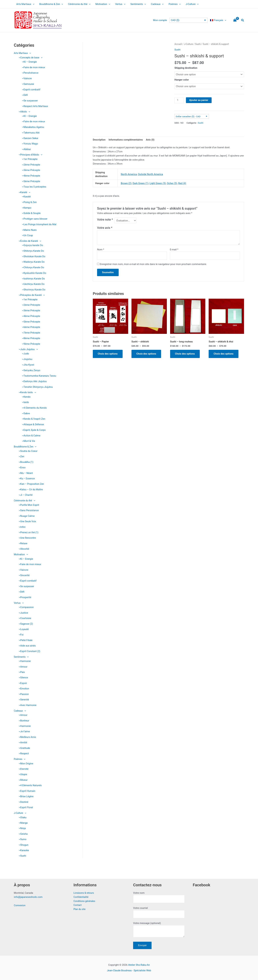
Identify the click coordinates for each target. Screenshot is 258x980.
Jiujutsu (26, 359)
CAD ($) (175, 20)
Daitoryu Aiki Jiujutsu (34, 382)
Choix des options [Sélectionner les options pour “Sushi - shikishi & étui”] (224, 354)
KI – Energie (29, 62)
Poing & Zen (29, 202)
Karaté (24, 192)
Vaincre (26, 78)
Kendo (25, 397)
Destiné (23, 804)
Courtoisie (24, 620)
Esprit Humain (26, 793)
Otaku (22, 820)
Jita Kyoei (27, 365)
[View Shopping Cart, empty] (235, 20)
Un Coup (27, 236)
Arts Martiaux (25, 4)
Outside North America (150, 174)
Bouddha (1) (25, 462)
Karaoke (23, 853)
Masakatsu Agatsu (32, 127)
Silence (23, 679)
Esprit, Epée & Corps (33, 430)
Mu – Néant (25, 474)
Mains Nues (28, 230)
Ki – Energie (25, 560)
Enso (21, 468)
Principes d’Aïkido (30, 155)
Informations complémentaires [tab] (126, 140)
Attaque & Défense (32, 425)
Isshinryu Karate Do (33, 279)
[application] (33, 4)
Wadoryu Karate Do (32, 262)
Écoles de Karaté (29, 241)
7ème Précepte (30, 333)
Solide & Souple (31, 213)
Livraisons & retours (84, 893)
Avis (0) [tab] (150, 140)
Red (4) (182, 183)
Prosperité (24, 599)
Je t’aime (24, 734)
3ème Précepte (30, 170)
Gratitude (24, 750)
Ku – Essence (26, 479)
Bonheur (23, 723)
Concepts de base (30, 57)
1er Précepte (29, 159)
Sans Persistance (28, 511)
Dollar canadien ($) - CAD (188, 116)
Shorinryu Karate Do (33, 290)
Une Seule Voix (27, 522)
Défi (24, 95)
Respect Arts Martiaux (34, 106)
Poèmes (175, 4)
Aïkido (24, 112)
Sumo (22, 842)
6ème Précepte (30, 327)
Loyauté (23, 631)
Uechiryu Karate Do (32, 284)
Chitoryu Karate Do (32, 268)
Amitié (22, 745)
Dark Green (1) (141, 183)
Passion (23, 696)
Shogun (23, 848)
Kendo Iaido (27, 393)
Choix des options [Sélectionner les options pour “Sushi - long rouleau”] (185, 354)
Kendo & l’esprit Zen (33, 419)
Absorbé (23, 550)
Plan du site (80, 909)
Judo (25, 354)
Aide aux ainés (27, 647)
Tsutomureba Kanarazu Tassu (38, 376)
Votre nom (159, 897)
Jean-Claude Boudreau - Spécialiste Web (129, 970)
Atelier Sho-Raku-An (139, 965)
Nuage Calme (26, 517)
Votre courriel (159, 912)
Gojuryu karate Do (32, 245)
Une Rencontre (27, 539)
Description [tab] (99, 140)
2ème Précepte (30, 165)
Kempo (26, 208)
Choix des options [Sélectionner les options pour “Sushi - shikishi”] (146, 354)
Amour (22, 668)
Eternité (23, 771)
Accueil (178, 44)
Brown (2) (126, 183)
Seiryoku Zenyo (30, 370)
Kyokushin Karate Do (33, 273)
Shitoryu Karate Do (32, 251)
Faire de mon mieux (33, 67)
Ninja (21, 831)
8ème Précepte (30, 338)
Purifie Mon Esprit (28, 506)
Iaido (25, 403)
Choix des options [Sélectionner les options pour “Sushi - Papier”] (108, 354)
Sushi (22, 859)
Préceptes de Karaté (31, 295)
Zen (21, 457)
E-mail (174, 250)
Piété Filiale (25, 642)
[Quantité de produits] (179, 100)
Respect (23, 756)
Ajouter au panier (199, 100)
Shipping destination (186, 68)
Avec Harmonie (27, 707)
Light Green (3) (158, 183)
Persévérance (29, 73)
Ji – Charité (25, 496)
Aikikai (26, 149)
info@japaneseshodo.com (28, 897)
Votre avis (105, 228)
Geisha (22, 837)
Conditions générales (85, 901)
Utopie (22, 777)
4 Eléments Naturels (30, 788)
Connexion (20, 905)
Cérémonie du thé (79, 4)
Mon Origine (25, 766)
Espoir (22, 685)
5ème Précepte (30, 181)
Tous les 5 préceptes (33, 187)
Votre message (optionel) (159, 930)
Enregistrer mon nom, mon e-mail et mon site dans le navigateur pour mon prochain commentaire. (153, 264)
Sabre (25, 414)
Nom (101, 250)
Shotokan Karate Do (33, 257)
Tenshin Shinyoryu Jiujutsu (37, 387)
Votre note (105, 220)
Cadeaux (157, 4)
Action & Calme (30, 436)
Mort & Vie (28, 442)
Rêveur (22, 782)
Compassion (26, 609)
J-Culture (192, 4)
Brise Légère (26, 799)
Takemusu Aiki (30, 133)
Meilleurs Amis (27, 739)
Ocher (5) (172, 183)
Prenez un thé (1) (28, 533)
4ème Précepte (30, 176)
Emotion (23, 691)
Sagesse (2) (25, 625)
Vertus (120, 4)
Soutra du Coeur (27, 451)
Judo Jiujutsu (28, 350)
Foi (20, 636)
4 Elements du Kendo (34, 408)
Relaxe (22, 544)
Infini (21, 528)
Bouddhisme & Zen (51, 4)
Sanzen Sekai (29, 138)
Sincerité (23, 576)
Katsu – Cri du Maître (30, 490)
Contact (78, 905)
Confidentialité (81, 897)
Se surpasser (29, 101)
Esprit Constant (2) (29, 653)
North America (129, 174)
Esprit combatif (30, 89)
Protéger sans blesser (34, 219)
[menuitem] (218, 20)
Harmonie (24, 663)
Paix (21, 674)
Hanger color (182, 80)
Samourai (27, 84)
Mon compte (160, 20)
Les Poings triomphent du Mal (38, 225)
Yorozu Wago (29, 144)
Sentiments (138, 4)
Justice (23, 614)
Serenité (23, 702)
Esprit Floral (25, 810)
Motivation (103, 4)
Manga (22, 825)
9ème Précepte (30, 344)
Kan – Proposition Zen (31, 485)
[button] (243, 20)
